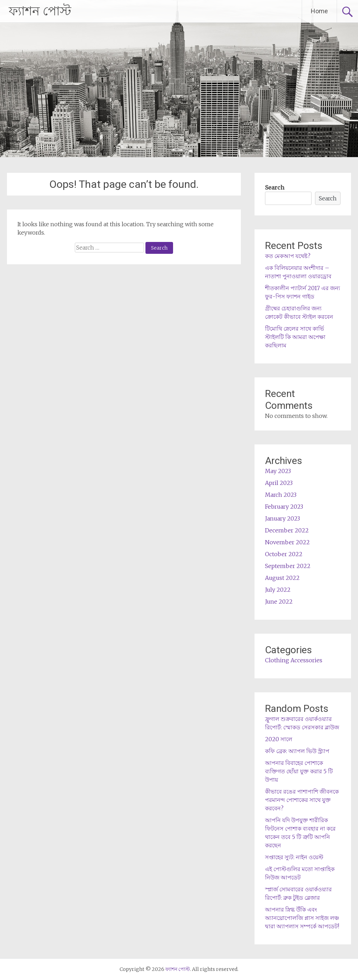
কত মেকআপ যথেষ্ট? (288, 256)
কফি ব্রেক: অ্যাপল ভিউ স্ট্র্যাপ (297, 751)
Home (319, 11)
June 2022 (279, 602)
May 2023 (278, 471)
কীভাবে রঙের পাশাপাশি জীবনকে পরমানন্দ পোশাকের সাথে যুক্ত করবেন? (302, 800)
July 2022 (278, 590)
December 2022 (287, 530)
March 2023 (281, 495)
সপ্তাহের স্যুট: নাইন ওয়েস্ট (294, 857)
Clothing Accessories (294, 660)
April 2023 (279, 483)
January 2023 (282, 518)
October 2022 (284, 554)
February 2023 (284, 507)
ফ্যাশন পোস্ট (40, 11)
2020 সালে (279, 739)
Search (275, 187)
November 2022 (287, 542)
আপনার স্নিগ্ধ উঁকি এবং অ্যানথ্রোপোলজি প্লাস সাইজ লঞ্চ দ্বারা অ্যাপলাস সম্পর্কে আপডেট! (302, 918)
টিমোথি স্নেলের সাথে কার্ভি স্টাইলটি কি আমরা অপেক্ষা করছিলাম (295, 337)
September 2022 (288, 566)
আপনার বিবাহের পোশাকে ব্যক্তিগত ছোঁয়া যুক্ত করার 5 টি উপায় (299, 771)
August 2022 (282, 578)
